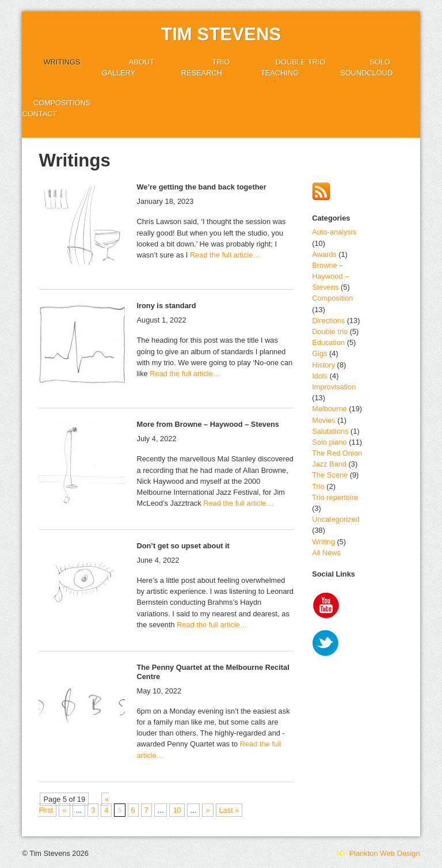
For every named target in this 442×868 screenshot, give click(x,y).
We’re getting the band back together (201, 187)
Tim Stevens (221, 34)
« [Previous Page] (64, 810)
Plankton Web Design (378, 853)
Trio (221, 62)
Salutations (330, 431)
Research (202, 73)
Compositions (62, 103)
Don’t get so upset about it (183, 546)
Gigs (319, 353)
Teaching (280, 73)
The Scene (330, 475)
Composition (332, 298)
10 (177, 810)
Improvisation (334, 387)
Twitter (326, 645)
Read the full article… (224, 255)
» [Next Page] (207, 810)
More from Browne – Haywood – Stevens (207, 424)
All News (326, 553)
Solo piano (329, 442)
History (323, 365)
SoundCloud (366, 73)
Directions (328, 321)
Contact (39, 114)
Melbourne (329, 409)
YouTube (326, 607)
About (142, 62)
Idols (320, 376)
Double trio (301, 62)
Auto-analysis (334, 232)
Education (328, 342)
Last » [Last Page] (229, 810)
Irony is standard (166, 306)
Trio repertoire (335, 497)
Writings (62, 62)
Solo (380, 62)
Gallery (119, 73)
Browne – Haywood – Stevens (330, 276)
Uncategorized (336, 519)
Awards (324, 254)
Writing (323, 542)
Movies (324, 420)
